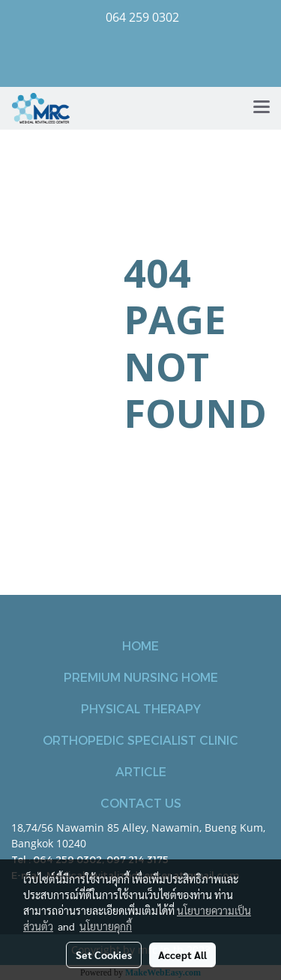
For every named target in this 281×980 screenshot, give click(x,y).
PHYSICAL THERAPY (141, 708)
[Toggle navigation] (262, 108)
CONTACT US (141, 803)
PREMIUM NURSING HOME (141, 677)
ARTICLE (141, 771)
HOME (140, 645)
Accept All (182, 955)
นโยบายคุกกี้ (106, 926)
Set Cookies (104, 955)
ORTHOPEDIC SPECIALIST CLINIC (140, 740)
